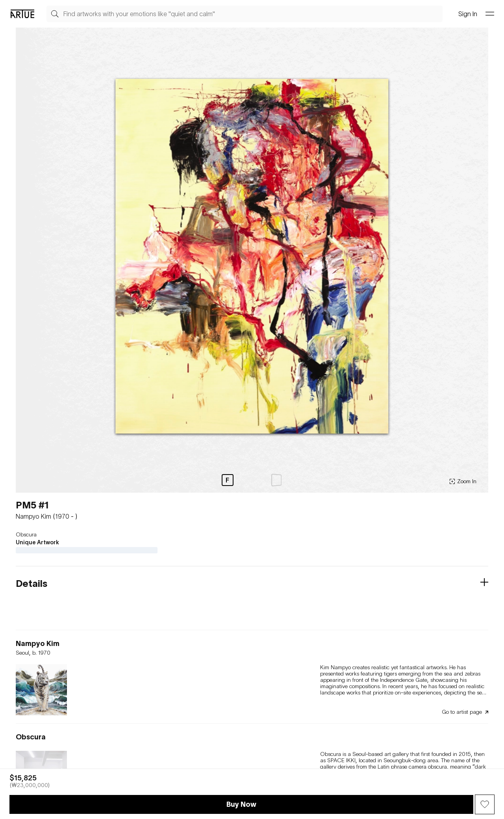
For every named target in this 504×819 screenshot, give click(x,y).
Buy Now (241, 804)
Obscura (26, 534)
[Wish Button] (485, 804)
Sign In (468, 14)
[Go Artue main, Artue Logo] (22, 14)
